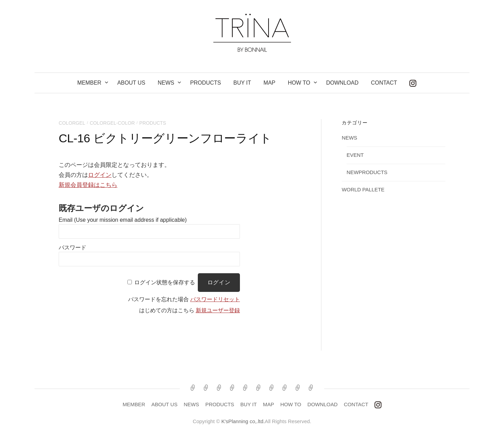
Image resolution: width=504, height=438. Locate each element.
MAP (269, 83)
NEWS (166, 83)
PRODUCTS (206, 83)
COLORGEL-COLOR (112, 123)
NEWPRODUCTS (367, 172)
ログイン (100, 175)
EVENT (355, 155)
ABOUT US (131, 83)
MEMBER (89, 83)
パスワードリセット (215, 299)
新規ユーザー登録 (218, 310)
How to (299, 83)
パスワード (72, 247)
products (153, 123)
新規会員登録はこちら (88, 185)
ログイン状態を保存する (165, 282)
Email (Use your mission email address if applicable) (123, 220)
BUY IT (242, 83)
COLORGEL (72, 123)
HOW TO (291, 404)
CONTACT (384, 83)
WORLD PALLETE (363, 190)
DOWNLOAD (342, 83)
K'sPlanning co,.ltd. (243, 421)
